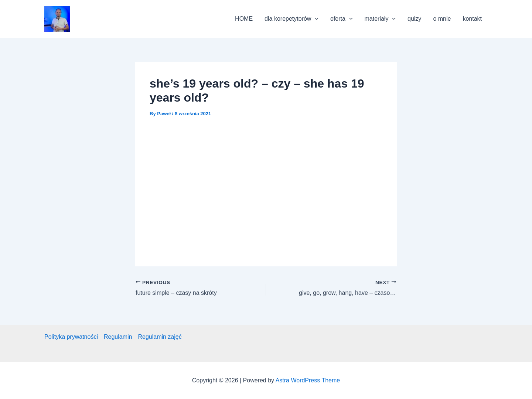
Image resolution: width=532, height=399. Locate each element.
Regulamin (118, 337)
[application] (315, 19)
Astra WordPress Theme (308, 380)
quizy (414, 19)
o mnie (442, 19)
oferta (342, 19)
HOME (244, 19)
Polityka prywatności (71, 337)
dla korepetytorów (291, 19)
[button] (57, 19)
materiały (380, 19)
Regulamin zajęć (160, 337)
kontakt (472, 19)
